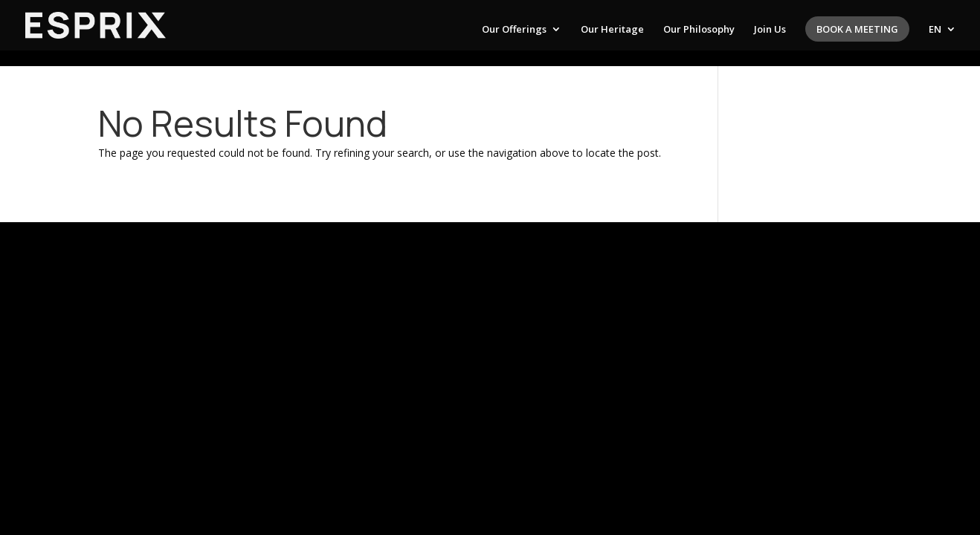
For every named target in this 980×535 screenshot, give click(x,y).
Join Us (770, 30)
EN (935, 30)
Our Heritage (612, 30)
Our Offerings (514, 30)
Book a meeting (857, 29)
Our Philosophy (699, 30)
